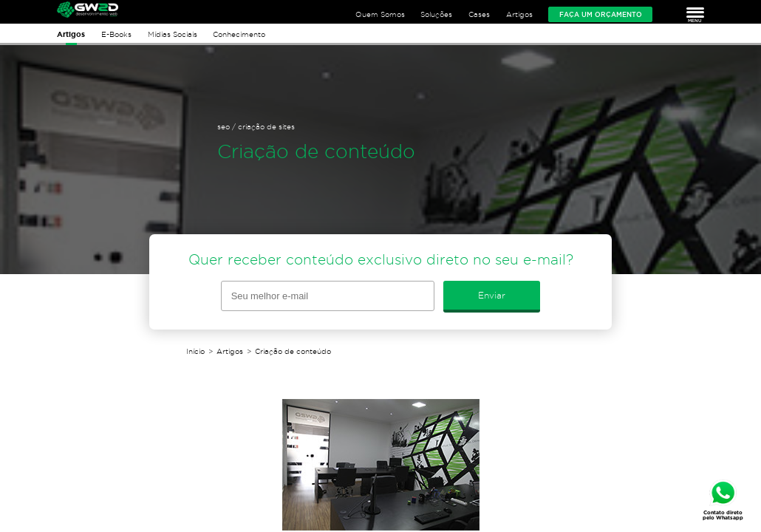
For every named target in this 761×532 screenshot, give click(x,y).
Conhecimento (239, 34)
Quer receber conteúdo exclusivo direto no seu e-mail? (381, 260)
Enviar (492, 295)
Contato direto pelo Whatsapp (723, 515)
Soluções (436, 14)
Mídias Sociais (173, 34)
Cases (479, 14)
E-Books (116, 34)
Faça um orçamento (601, 15)
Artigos (519, 14)
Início (195, 351)
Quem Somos (380, 14)
